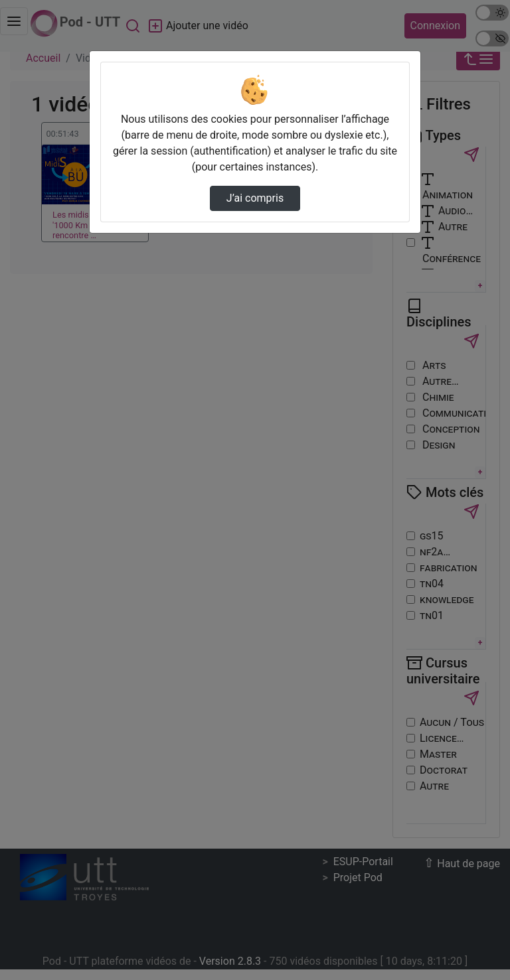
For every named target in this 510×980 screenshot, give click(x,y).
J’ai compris (255, 198)
